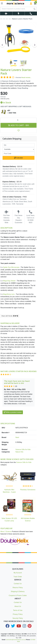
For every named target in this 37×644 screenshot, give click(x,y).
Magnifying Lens (9, 294)
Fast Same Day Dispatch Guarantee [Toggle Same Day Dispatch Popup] (18, 217)
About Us (18, 606)
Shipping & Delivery (18, 591)
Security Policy (18, 618)
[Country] (18, 149)
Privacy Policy (18, 614)
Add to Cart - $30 (18, 125)
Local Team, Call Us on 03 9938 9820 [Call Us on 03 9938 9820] (31, 217)
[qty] (18, 145)
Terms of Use (18, 610)
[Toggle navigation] (2, 3)
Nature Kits (19, 452)
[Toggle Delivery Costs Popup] (6, 13)
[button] (18, 131)
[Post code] (18, 154)
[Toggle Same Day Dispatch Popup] (18, 13)
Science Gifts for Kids (23, 449)
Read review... (26, 77)
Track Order (18, 577)
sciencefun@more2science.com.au (16, 640)
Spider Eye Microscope (11, 267)
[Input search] (17, 9)
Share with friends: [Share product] (10, 316)
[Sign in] (31, 3)
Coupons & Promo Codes (18, 595)
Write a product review (13, 412)
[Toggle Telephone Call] (31, 13)
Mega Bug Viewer (9, 281)
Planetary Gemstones (28, 490)
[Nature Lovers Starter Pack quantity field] (18, 120)
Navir (17, 437)
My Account (18, 573)
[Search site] (34, 9)
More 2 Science (6, 532)
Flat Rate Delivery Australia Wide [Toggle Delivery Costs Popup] (6, 217)
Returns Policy (18, 588)
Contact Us (18, 584)
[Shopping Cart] (35, 3)
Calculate (18, 158)
